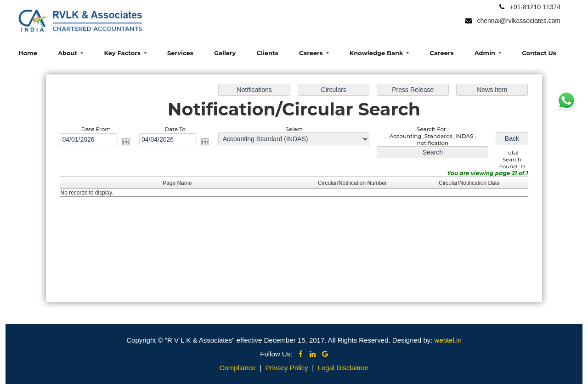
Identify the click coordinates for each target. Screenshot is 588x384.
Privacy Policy (286, 368)
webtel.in (448, 340)
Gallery (225, 53)
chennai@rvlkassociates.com (519, 21)
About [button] (68, 53)
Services (180, 53)
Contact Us (539, 53)
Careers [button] (312, 53)
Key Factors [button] (123, 53)
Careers (442, 53)
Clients (268, 53)
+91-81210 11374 (535, 7)
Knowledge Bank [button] (377, 53)
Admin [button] (486, 53)
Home (28, 53)
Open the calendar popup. (126, 142)
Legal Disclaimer (343, 368)
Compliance (238, 368)
